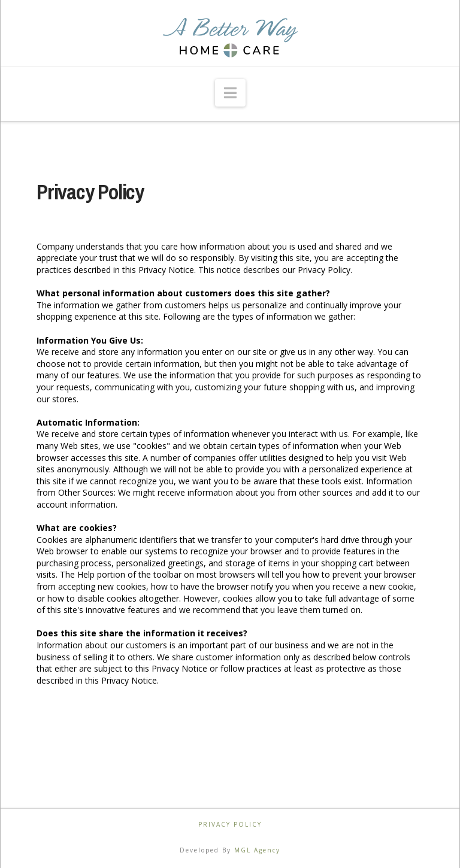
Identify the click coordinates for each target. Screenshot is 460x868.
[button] (230, 93)
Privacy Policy (230, 825)
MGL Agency (257, 850)
